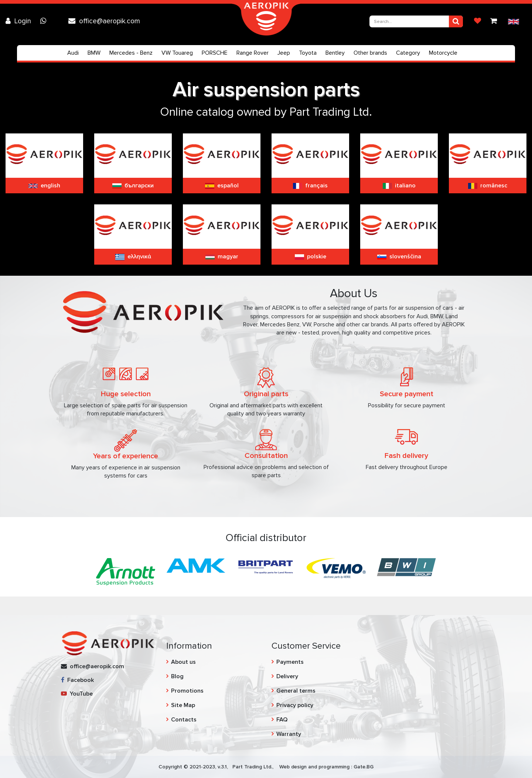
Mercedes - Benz (131, 53)
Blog (177, 676)
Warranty (289, 734)
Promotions (187, 691)
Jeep (284, 53)
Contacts (184, 720)
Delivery (287, 676)
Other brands (370, 53)
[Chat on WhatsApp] (45, 21)
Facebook (77, 680)
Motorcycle (443, 53)
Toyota (308, 53)
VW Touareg (177, 53)
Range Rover (253, 53)
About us (183, 662)
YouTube (77, 694)
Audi (73, 53)
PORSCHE (215, 53)
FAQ (282, 720)
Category (408, 53)
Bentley (335, 53)
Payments (290, 662)
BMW (94, 53)
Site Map (183, 705)
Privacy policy (295, 705)
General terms (296, 691)
